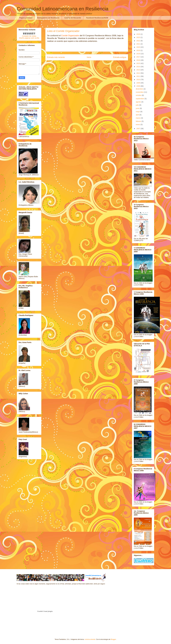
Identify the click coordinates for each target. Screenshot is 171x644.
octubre (139, 95)
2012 (139, 73)
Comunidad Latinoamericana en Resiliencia (63, 9)
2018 (139, 54)
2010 (139, 80)
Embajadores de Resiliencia (48, 18)
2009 (139, 83)
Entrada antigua (120, 57)
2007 (139, 129)
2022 (139, 41)
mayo (138, 112)
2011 (139, 76)
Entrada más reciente (56, 57)
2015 (139, 63)
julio (138, 105)
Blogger (113, 639)
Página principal (26, 18)
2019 (139, 50)
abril (138, 115)
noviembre (140, 92)
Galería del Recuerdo (73, 18)
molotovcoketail (90, 639)
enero (138, 125)
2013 (139, 70)
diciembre (140, 89)
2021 (139, 44)
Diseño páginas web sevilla (29, 38)
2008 (139, 86)
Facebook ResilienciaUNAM (97, 18)
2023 (139, 37)
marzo (138, 118)
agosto (139, 102)
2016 (139, 60)
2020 (139, 47)
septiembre (140, 99)
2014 (139, 67)
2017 (139, 57)
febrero (139, 121)
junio (138, 108)
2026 (139, 34)
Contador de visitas (29, 36)
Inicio (89, 57)
